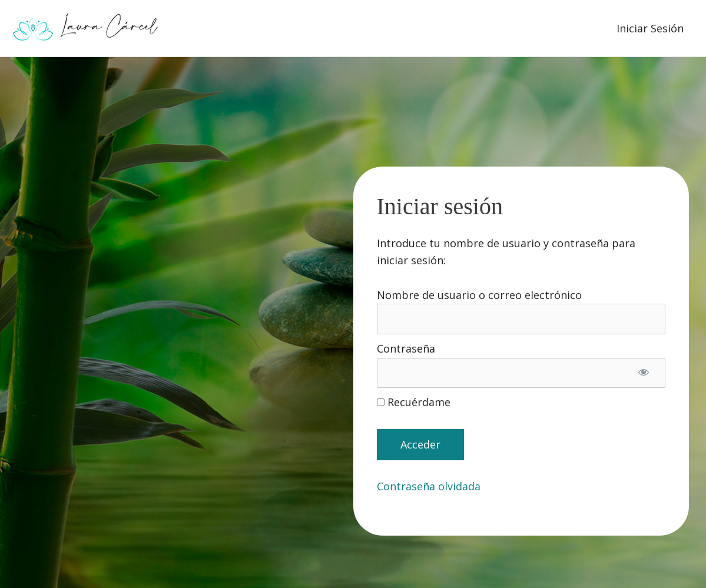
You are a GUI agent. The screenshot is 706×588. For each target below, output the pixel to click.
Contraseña (406, 348)
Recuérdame (414, 402)
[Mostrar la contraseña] (644, 373)
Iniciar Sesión (650, 28)
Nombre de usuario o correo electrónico (479, 295)
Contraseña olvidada (429, 486)
